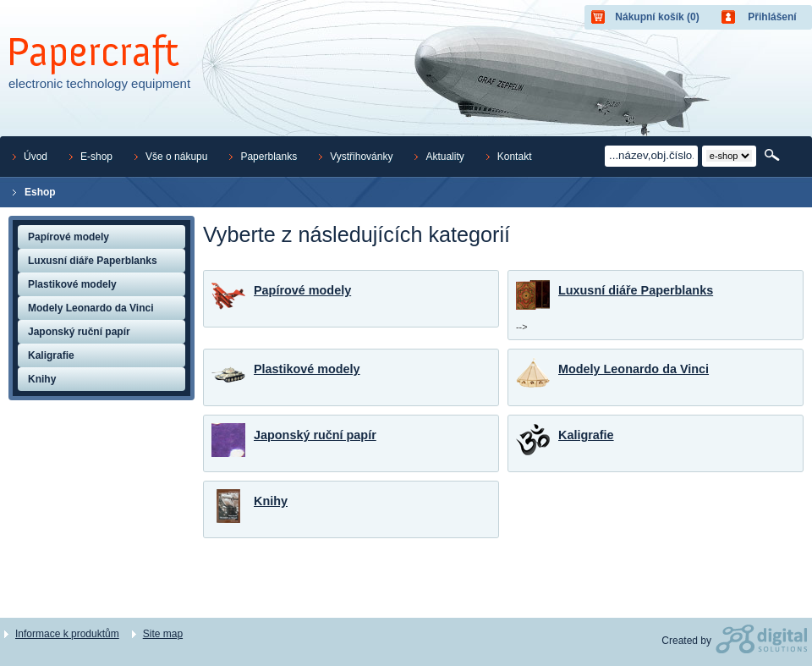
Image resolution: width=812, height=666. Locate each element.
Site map (163, 634)
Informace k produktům (67, 634)
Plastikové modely (307, 369)
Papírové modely (302, 290)
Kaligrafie (586, 435)
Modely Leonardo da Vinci (634, 369)
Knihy (271, 501)
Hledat (774, 156)
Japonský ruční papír (315, 435)
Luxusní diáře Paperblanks (636, 290)
